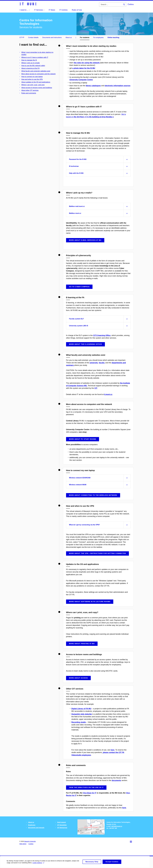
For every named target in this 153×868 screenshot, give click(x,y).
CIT (96, 388)
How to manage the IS (29, 60)
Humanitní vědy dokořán (82, 714)
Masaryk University (30, 841)
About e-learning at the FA (30, 68)
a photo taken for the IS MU (84, 68)
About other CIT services (30, 90)
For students (85, 37)
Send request (62, 822)
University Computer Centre (81, 80)
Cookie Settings (38, 864)
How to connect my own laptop (32, 77)
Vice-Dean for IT (90, 793)
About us (69, 37)
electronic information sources (118, 86)
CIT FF (22, 37)
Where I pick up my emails (31, 63)
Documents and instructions (52, 37)
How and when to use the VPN (32, 79)
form (124, 808)
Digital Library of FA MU (81, 709)
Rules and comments (29, 93)
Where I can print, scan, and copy (33, 85)
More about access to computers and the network (38, 74)
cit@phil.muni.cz (117, 826)
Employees (32, 825)
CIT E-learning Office (102, 335)
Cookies (31, 844)
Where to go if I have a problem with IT (35, 57)
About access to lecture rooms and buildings (37, 88)
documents (116, 780)
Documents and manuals (36, 828)
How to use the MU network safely (33, 66)
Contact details (33, 37)
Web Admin (23, 844)
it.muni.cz (108, 394)
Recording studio (79, 722)
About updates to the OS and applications (36, 82)
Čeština (131, 4)
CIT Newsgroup (62, 828)
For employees (98, 37)
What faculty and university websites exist (36, 71)
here (113, 750)
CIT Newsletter (62, 825)
